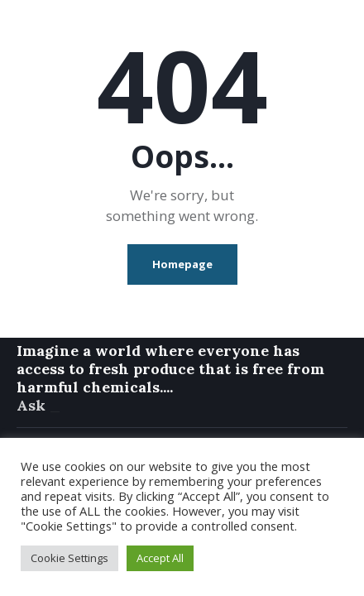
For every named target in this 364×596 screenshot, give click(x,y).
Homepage (182, 264)
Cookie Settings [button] (69, 558)
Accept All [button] (160, 558)
